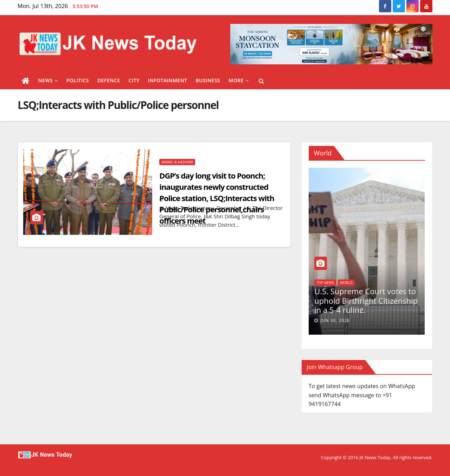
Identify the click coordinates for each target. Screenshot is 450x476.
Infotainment (168, 80)
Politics (78, 80)
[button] (261, 81)
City (134, 80)
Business (208, 80)
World (346, 283)
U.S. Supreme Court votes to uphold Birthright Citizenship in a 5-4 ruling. (366, 300)
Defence (109, 80)
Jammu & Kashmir (177, 162)
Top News (325, 283)
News (48, 80)
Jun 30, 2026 (335, 320)
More (239, 80)
